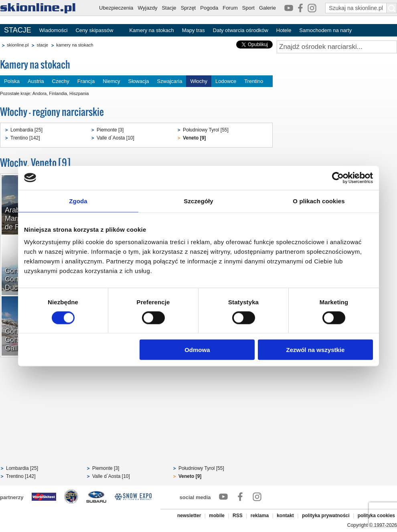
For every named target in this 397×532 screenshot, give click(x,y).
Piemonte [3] (110, 130)
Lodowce (226, 81)
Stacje (169, 8)
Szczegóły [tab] (198, 201)
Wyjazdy (147, 8)
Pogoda (209, 8)
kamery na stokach (75, 45)
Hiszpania (79, 93)
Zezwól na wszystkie (316, 350)
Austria (36, 81)
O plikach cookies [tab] (319, 201)
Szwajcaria (170, 81)
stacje (42, 45)
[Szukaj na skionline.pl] (392, 8)
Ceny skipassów (94, 30)
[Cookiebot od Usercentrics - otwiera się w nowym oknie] (338, 178)
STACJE (18, 30)
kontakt (285, 516)
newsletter (189, 516)
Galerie (267, 8)
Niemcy (111, 81)
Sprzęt (188, 8)
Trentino (254, 81)
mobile (217, 516)
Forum (230, 8)
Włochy (199, 81)
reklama (260, 516)
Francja (86, 81)
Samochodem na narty (325, 30)
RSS (238, 516)
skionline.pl (18, 45)
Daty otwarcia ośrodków (241, 30)
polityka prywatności (326, 516)
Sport (248, 8)
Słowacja (139, 81)
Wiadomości (54, 30)
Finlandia (58, 93)
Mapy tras (193, 30)
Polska (12, 81)
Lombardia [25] (26, 130)
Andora (39, 93)
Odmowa (197, 350)
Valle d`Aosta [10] (115, 138)
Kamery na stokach (151, 30)
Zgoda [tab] (78, 201)
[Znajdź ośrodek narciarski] (337, 47)
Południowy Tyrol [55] (206, 130)
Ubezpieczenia (116, 8)
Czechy (61, 81)
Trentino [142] (25, 138)
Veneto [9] (194, 138)
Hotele (284, 30)
